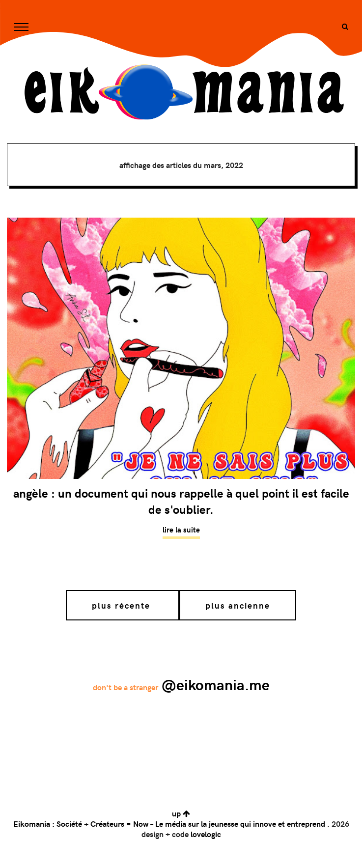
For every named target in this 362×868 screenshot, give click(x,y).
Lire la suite (181, 530)
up (181, 813)
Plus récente (123, 605)
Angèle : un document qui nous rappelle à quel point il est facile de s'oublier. (181, 501)
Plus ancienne (238, 605)
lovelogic (206, 834)
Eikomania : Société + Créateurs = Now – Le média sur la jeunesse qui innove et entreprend (169, 824)
